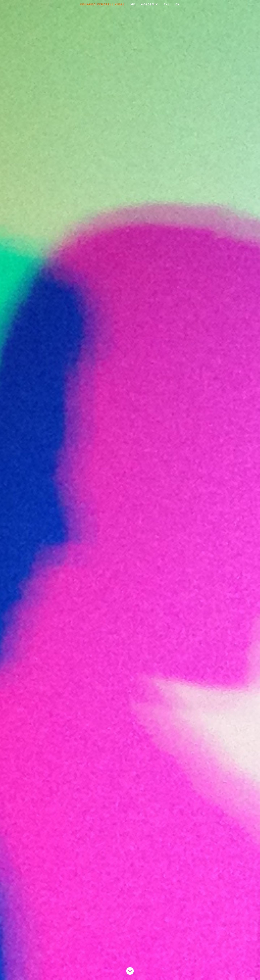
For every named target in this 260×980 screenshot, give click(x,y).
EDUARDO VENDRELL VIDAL (102, 4)
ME (133, 4)
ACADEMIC (150, 4)
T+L (167, 4)
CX (178, 4)
